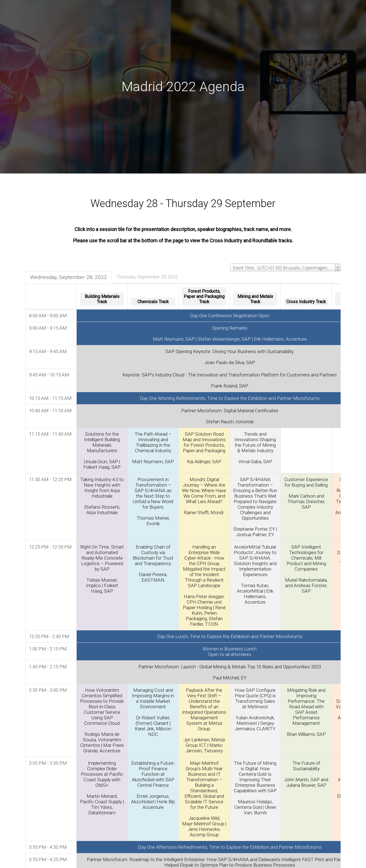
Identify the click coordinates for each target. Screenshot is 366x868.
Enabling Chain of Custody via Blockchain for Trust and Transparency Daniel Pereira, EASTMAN (154, 563)
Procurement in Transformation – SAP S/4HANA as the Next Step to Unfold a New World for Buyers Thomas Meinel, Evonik (154, 501)
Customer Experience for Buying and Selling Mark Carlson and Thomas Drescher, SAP (307, 493)
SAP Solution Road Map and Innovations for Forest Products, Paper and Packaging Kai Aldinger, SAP (205, 447)
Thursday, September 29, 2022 (148, 276)
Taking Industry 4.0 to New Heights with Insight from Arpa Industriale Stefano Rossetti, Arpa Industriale (103, 495)
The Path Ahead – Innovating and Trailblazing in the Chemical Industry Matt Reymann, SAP (153, 447)
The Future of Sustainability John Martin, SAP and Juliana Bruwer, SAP (307, 774)
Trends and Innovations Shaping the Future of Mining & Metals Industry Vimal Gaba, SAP (256, 447)
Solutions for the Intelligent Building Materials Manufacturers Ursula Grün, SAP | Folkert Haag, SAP (102, 450)
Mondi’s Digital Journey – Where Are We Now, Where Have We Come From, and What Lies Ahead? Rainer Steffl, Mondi (205, 495)
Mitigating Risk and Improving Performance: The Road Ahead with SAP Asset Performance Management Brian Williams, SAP (307, 712)
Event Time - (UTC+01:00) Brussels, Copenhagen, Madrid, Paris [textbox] (286, 267)
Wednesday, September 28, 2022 (69, 277)
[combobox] (285, 267)
